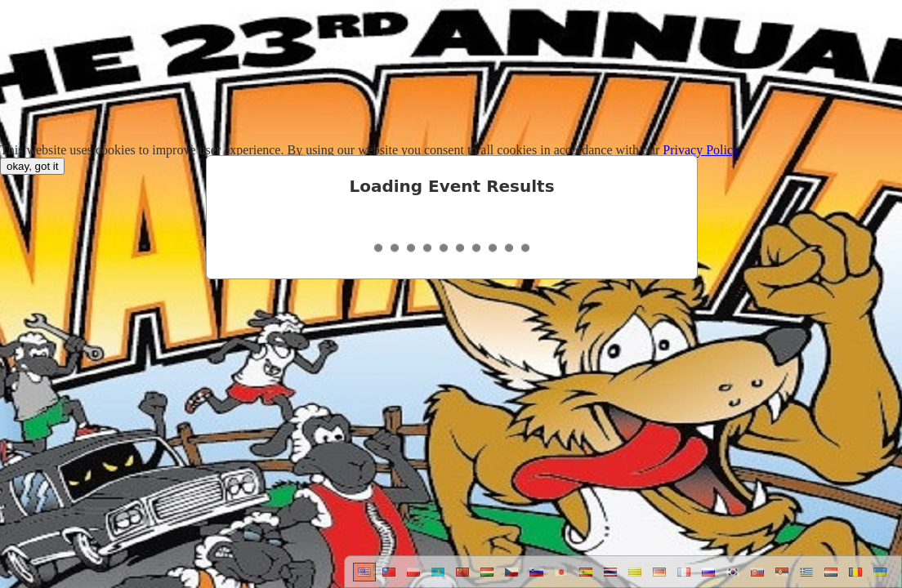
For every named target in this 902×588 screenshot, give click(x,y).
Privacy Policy (701, 150)
